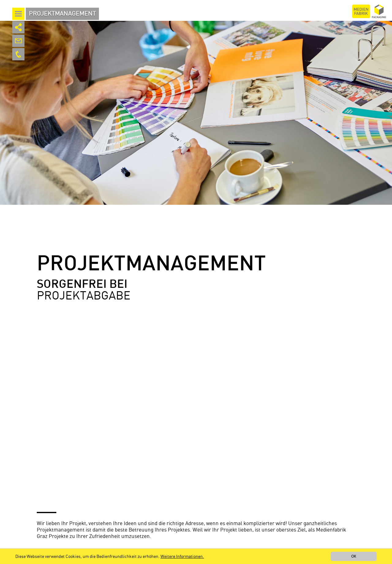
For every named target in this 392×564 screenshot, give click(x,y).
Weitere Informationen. (182, 557)
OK (354, 556)
